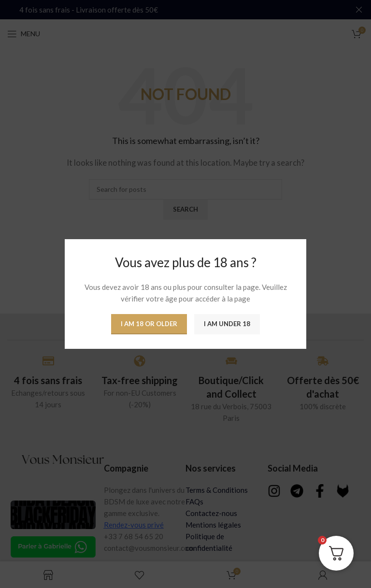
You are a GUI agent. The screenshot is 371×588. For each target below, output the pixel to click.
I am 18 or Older (149, 324)
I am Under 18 (227, 324)
